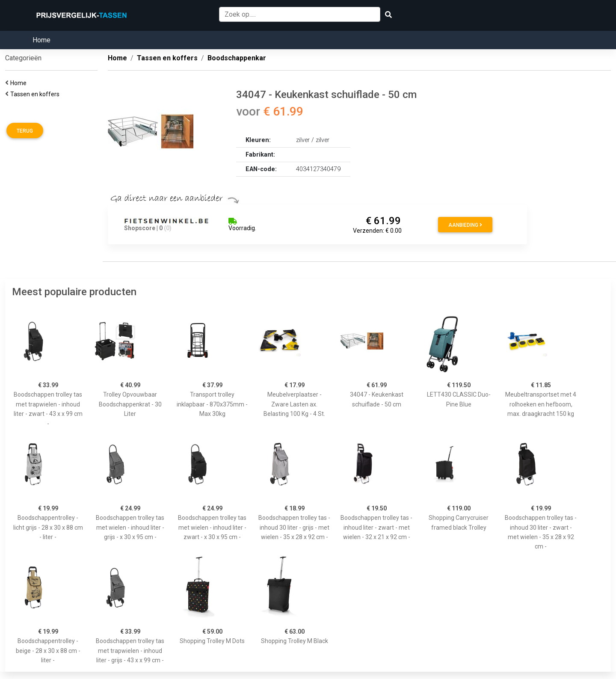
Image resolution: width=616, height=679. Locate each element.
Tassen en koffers (36, 94)
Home (41, 40)
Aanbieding (465, 225)
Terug (25, 131)
